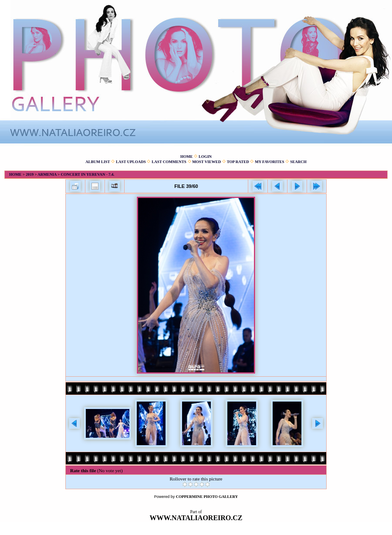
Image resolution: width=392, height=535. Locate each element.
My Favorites (269, 162)
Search (298, 162)
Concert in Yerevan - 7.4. (87, 174)
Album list (98, 162)
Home (187, 157)
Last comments (169, 162)
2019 (30, 174)
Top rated (238, 162)
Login (205, 157)
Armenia (47, 174)
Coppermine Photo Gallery (207, 497)
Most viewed (206, 162)
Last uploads (131, 162)
